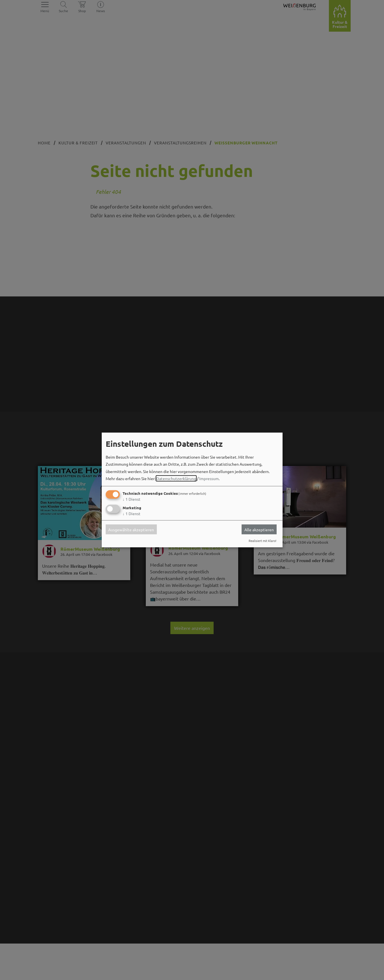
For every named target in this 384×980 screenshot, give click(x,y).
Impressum (209, 478)
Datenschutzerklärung (176, 478)
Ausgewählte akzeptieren (131, 529)
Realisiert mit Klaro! (262, 541)
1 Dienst (132, 499)
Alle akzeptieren (259, 529)
